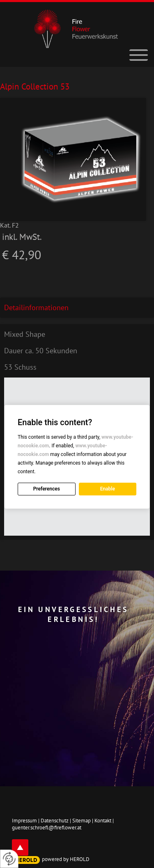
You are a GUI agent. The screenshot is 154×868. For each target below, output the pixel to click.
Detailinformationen (36, 307)
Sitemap (82, 821)
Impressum (24, 821)
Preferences (47, 489)
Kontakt (103, 821)
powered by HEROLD (66, 859)
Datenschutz (55, 821)
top (20, 847)
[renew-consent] (9, 859)
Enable (108, 489)
